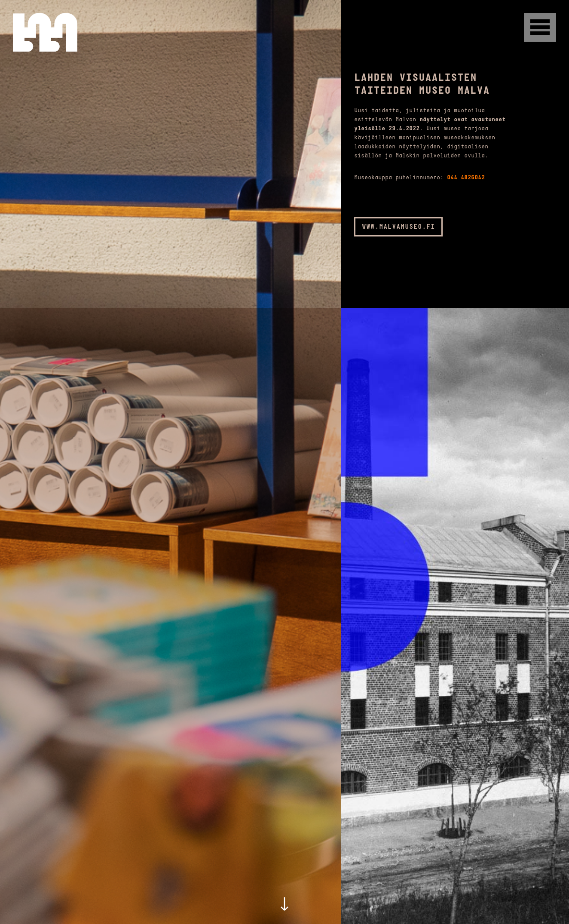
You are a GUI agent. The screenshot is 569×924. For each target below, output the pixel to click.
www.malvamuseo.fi (398, 227)
